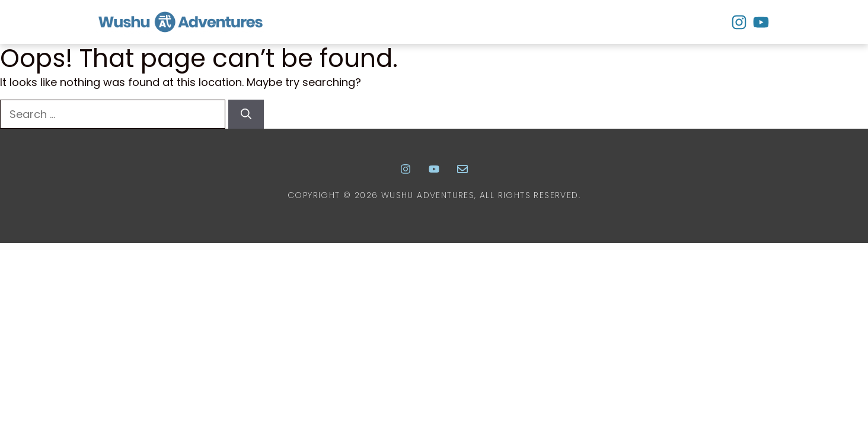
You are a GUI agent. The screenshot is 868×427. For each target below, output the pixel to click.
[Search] (246, 114)
